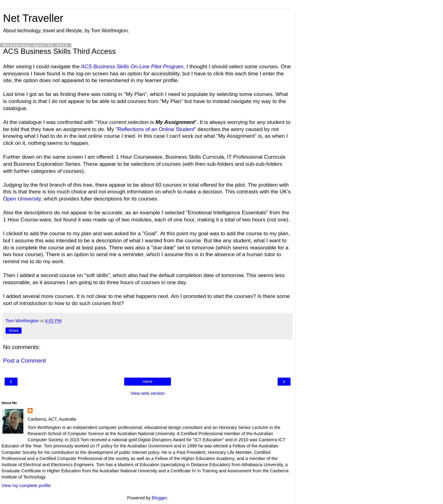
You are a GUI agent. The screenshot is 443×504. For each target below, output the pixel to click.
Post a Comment (24, 361)
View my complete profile (26, 486)
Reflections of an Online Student (156, 129)
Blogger (159, 498)
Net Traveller (33, 18)
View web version (148, 393)
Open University (22, 199)
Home (148, 382)
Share (14, 331)
